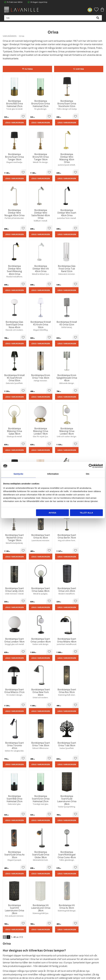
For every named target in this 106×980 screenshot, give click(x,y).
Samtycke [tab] (18, 474)
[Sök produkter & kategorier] (52, 19)
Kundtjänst (7, 938)
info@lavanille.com (17, 900)
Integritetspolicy (9, 917)
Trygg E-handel (9, 912)
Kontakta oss (8, 920)
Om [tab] (88, 474)
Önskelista (7, 954)
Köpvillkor (7, 941)
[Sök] (98, 19)
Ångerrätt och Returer (12, 915)
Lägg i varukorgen (14, 124)
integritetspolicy (52, 850)
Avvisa (53, 513)
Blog (5, 923)
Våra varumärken (10, 926)
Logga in (6, 951)
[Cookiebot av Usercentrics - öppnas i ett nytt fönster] (91, 466)
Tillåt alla (86, 513)
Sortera (80, 69)
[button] (7, 9)
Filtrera (29, 69)
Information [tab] (53, 474)
